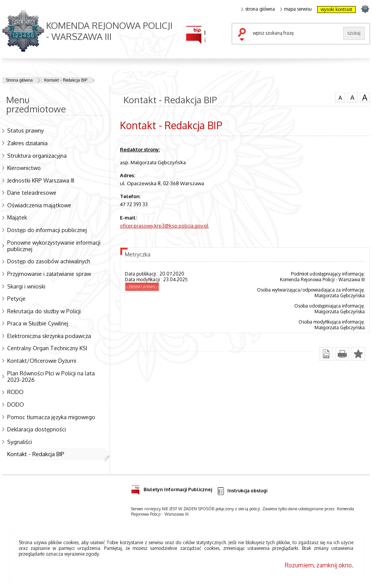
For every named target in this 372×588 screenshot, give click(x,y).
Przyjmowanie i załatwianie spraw (49, 274)
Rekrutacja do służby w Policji (44, 311)
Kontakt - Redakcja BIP (66, 80)
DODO (16, 404)
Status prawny (26, 130)
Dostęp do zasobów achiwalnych (49, 261)
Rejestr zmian (142, 287)
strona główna (258, 9)
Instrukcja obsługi (242, 491)
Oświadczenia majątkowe (39, 205)
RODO (15, 392)
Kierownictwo (24, 168)
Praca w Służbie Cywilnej (38, 323)
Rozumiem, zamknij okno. (319, 565)
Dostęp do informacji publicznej (47, 230)
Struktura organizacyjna (37, 155)
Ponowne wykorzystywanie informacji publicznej (54, 246)
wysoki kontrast (336, 9)
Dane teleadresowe (32, 192)
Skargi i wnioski (26, 286)
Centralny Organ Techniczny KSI (47, 348)
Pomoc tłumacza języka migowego (51, 417)
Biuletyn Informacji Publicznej (172, 488)
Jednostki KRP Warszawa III (41, 180)
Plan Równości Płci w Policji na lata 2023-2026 (51, 376)
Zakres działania (27, 143)
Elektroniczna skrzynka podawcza (49, 336)
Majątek (17, 217)
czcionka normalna (340, 97)
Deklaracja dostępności (37, 429)
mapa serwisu (296, 9)
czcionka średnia (352, 97)
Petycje (16, 298)
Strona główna (19, 80)
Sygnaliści (20, 442)
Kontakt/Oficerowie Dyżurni (42, 360)
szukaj (244, 35)
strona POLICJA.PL (365, 9)
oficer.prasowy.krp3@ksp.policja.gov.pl (164, 225)
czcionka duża (365, 98)
